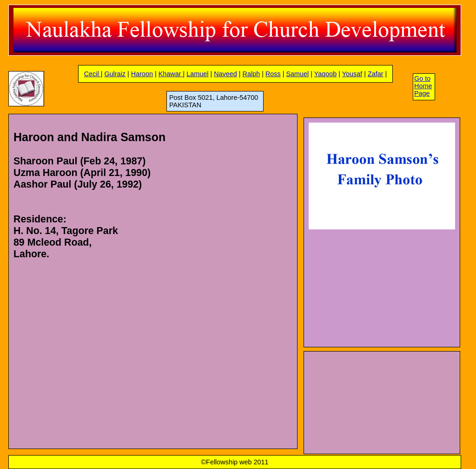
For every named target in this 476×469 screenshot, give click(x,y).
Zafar (376, 74)
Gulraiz (115, 74)
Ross (273, 74)
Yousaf (352, 74)
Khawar (171, 74)
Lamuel (197, 74)
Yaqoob (326, 74)
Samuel (297, 74)
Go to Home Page (423, 86)
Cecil (93, 74)
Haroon (142, 74)
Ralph (251, 74)
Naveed (225, 74)
